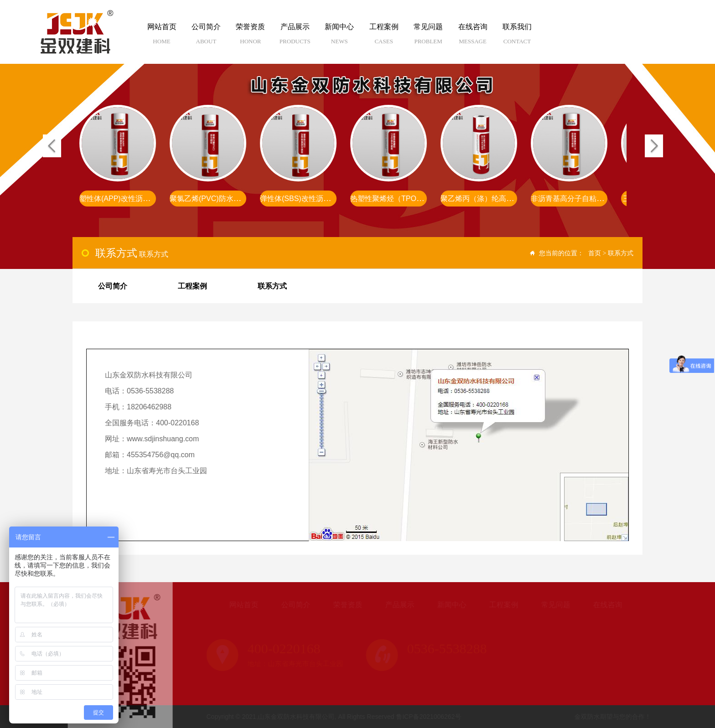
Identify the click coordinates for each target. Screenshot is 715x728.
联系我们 (517, 37)
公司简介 (206, 37)
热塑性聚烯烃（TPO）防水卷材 (402, 199)
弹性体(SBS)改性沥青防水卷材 (311, 199)
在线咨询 (473, 37)
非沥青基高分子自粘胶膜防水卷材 (586, 199)
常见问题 (428, 37)
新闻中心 (339, 37)
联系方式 (621, 253)
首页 (595, 253)
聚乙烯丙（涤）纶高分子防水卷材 (496, 199)
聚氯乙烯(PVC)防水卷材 (210, 199)
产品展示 (295, 37)
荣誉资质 (251, 37)
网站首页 (162, 37)
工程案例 (384, 37)
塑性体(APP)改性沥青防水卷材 (130, 199)
